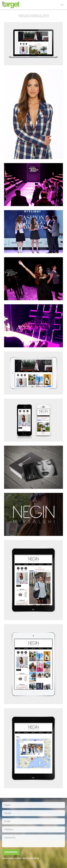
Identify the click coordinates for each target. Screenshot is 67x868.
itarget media (11, 5)
